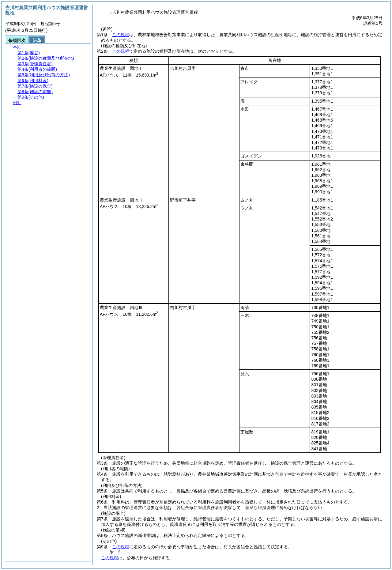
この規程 (121, 35)
